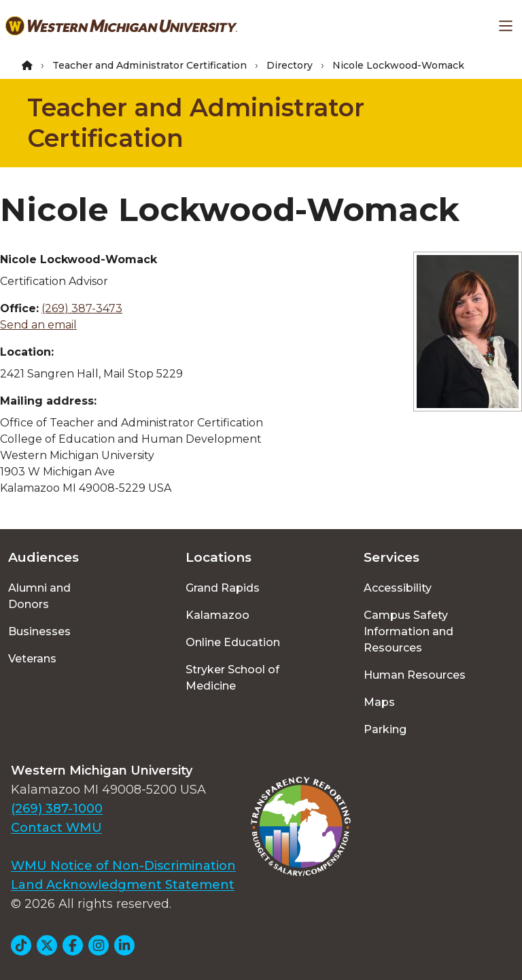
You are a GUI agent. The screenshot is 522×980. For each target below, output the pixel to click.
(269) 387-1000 (57, 809)
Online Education (233, 642)
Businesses (39, 631)
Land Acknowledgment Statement (123, 885)
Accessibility (398, 588)
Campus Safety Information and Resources (408, 631)
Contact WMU (56, 828)
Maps (379, 702)
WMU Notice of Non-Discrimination (123, 866)
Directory (290, 65)
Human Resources (415, 675)
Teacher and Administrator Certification (150, 65)
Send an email (38, 325)
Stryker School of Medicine (232, 678)
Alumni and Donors (39, 596)
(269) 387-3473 (82, 308)
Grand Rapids (223, 588)
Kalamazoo (217, 615)
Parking (385, 729)
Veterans (32, 659)
